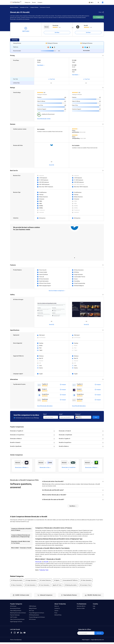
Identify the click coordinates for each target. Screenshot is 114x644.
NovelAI (86, 25)
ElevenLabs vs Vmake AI (65, 431)
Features (39, 97)
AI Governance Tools (85, 587)
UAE (91, 3)
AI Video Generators (86, 582)
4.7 (100, 105)
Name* (45, 414)
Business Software (14, 7)
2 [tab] (52, 161)
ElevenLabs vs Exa (45, 468)
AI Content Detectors (45, 582)
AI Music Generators (17, 587)
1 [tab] (50, 161)
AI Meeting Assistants (71, 587)
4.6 (65, 109)
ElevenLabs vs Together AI (17, 431)
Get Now (57, 32)
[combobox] (79, 417)
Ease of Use (40, 105)
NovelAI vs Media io (64, 446)
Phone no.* (78, 414)
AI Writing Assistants (17, 582)
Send (96, 417)
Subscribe (99, 635)
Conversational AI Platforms (70, 582)
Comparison (98, 17)
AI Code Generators (30, 587)
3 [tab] (53, 161)
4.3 (65, 101)
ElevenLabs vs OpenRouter (65, 435)
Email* (61, 414)
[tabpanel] (75, 241)
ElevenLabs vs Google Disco (17, 435)
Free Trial (52, 79)
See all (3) (52, 325)
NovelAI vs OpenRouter (16, 446)
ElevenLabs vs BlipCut (92, 469)
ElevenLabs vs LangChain (69, 470)
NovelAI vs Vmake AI (15, 442)
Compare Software (34, 7)
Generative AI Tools (24, 7)
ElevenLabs (55, 25)
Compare (40, 2)
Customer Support (42, 109)
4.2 (100, 97)
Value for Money (41, 101)
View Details (41, 65)
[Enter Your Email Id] (86, 635)
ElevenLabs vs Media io (16, 439)
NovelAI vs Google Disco (65, 442)
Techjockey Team (44, 572)
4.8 (65, 97)
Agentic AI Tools (57, 587)
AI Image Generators (31, 582)
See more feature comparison (57, 291)
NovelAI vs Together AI (65, 439)
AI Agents (57, 582)
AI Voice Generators (44, 587)
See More (73, 508)
